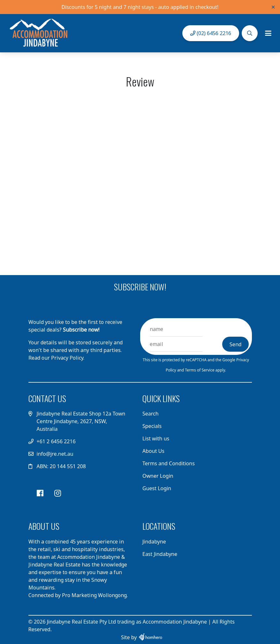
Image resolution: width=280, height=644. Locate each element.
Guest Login (157, 488)
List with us (156, 438)
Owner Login (158, 476)
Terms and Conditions (169, 463)
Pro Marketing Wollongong (94, 595)
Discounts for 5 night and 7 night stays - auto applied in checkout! (140, 7)
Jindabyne (154, 542)
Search (151, 414)
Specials (152, 426)
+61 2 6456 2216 (56, 441)
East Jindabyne (160, 554)
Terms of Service (200, 370)
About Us (153, 451)
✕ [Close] (273, 7)
